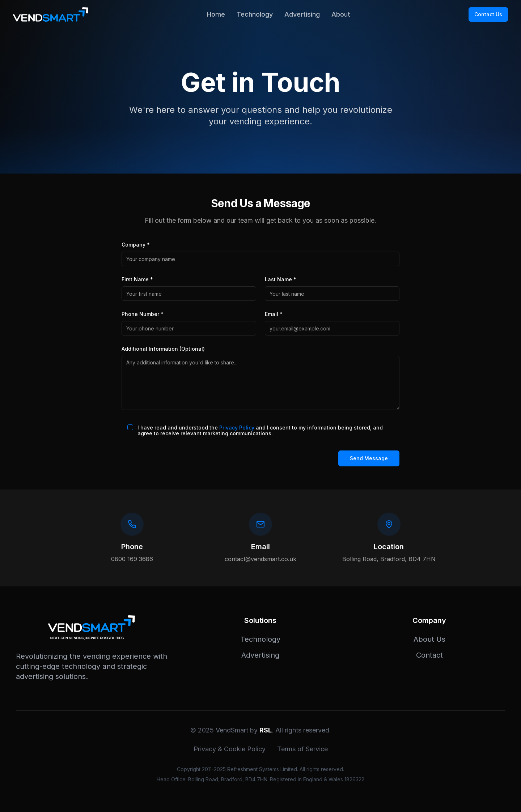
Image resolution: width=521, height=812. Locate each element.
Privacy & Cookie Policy (230, 749)
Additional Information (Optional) (163, 349)
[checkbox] (130, 427)
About (341, 14)
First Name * (137, 279)
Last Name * (281, 279)
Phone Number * (143, 314)
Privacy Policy (237, 428)
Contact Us (488, 14)
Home (216, 14)
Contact (429, 655)
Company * (136, 245)
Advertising (302, 14)
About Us (429, 639)
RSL (266, 730)
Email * (274, 314)
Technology (255, 14)
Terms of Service (302, 749)
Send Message (369, 458)
